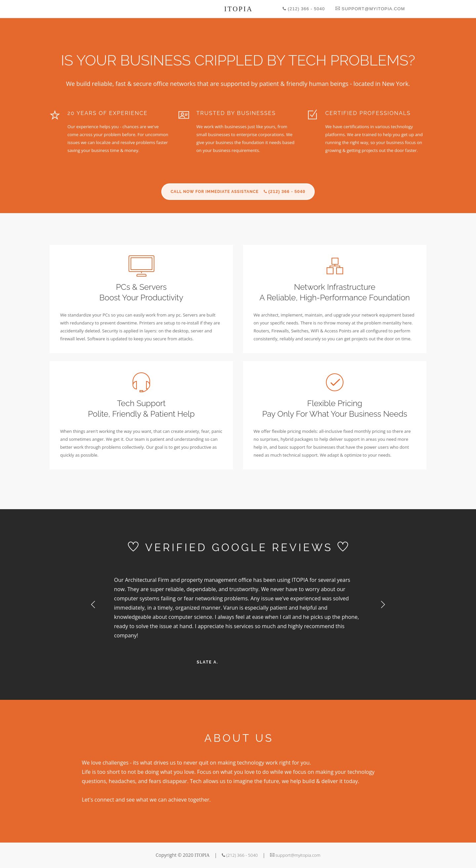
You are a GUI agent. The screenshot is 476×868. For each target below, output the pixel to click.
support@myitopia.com (370, 9)
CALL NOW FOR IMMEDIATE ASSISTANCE (238, 191)
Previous (93, 605)
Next (383, 605)
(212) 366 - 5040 (304, 9)
